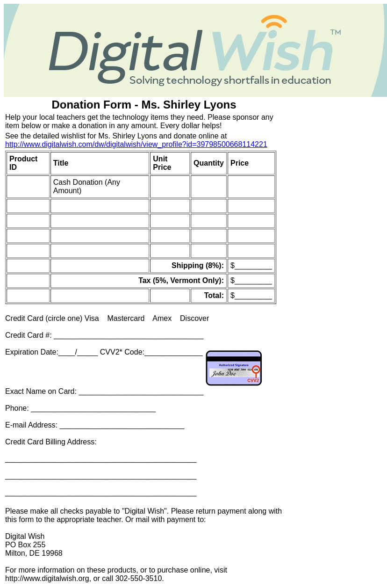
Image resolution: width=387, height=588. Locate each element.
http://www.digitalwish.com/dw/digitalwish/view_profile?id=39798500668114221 (136, 144)
